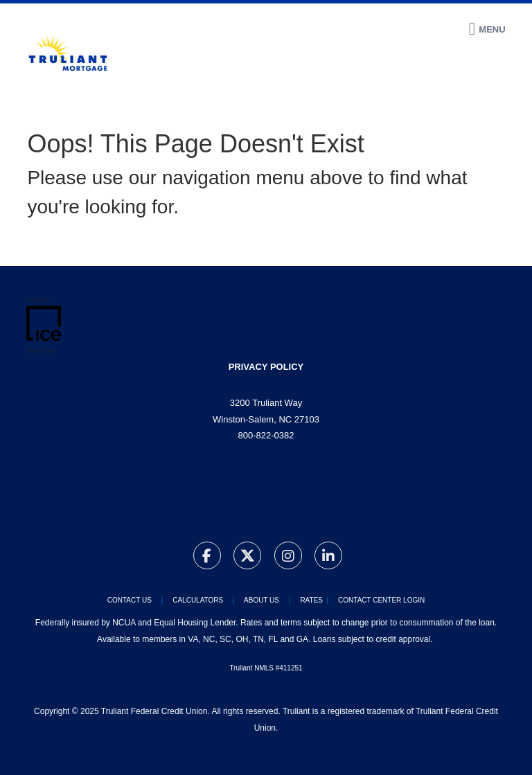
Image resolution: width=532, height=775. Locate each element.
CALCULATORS (197, 600)
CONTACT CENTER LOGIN (381, 600)
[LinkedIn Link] (328, 558)
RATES (311, 600)
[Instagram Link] (288, 558)
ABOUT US (261, 600)
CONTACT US (130, 600)
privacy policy (266, 367)
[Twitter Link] (247, 558)
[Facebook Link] (207, 558)
